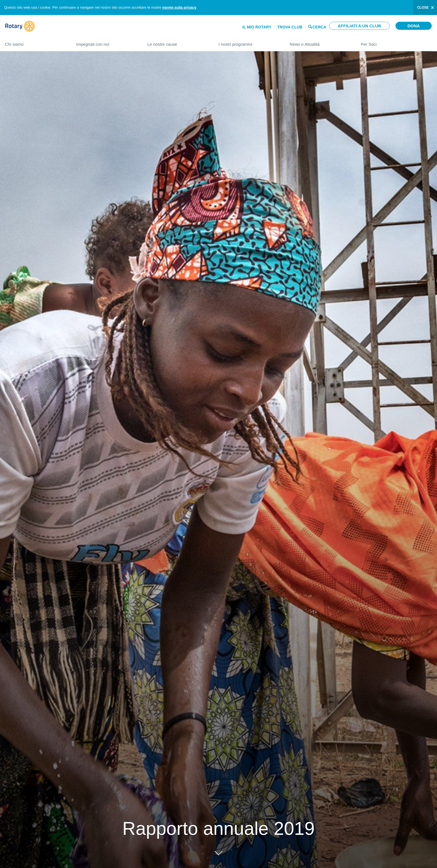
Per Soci (396, 42)
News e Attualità (320, 42)
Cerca (319, 27)
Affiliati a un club (359, 26)
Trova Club (290, 27)
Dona (414, 26)
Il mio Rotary (257, 27)
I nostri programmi (248, 42)
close (423, 8)
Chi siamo (35, 42)
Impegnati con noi (106, 42)
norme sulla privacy (179, 7)
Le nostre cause (177, 42)
